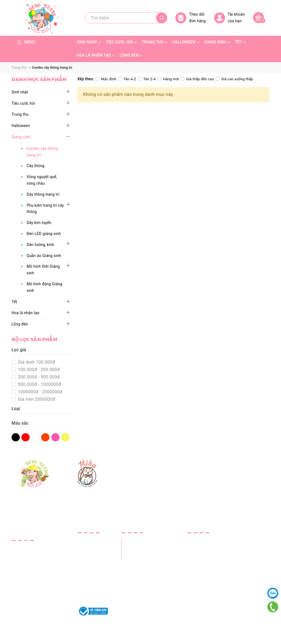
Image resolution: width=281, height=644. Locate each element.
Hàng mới (168, 79)
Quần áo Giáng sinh (44, 256)
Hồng (55, 437)
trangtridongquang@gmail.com (43, 599)
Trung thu (20, 114)
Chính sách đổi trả (96, 586)
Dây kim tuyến (39, 223)
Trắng (35, 437)
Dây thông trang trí (43, 194)
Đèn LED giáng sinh (44, 234)
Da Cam (45, 437)
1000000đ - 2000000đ (40, 392)
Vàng (65, 437)
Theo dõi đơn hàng (191, 18)
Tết (14, 302)
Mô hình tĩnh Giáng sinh (43, 270)
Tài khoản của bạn (229, 18)
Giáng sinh (21, 137)
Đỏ (26, 437)
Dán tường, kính (40, 245)
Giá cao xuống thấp (234, 79)
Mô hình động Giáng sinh (44, 287)
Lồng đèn (20, 324)
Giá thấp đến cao (197, 79)
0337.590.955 (25, 582)
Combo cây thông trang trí (42, 152)
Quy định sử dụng (95, 594)
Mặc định (106, 79)
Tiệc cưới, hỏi (23, 103)
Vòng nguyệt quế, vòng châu (42, 180)
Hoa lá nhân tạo (26, 313)
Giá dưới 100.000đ (36, 362)
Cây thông (36, 166)
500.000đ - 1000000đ (39, 384)
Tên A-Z (127, 79)
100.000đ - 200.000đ (38, 370)
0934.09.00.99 (43, 574)
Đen (16, 437)
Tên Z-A (147, 79)
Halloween (21, 126)
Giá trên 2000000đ (36, 399)
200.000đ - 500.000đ (38, 377)
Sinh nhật (20, 92)
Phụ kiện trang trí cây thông (45, 209)
